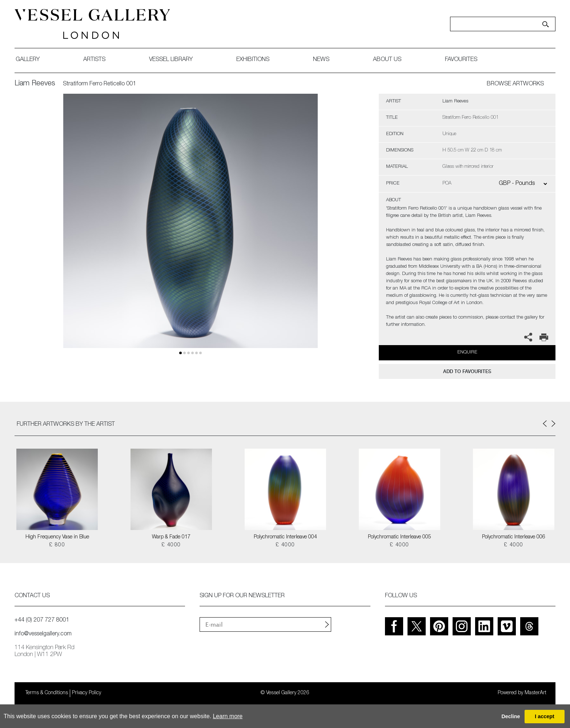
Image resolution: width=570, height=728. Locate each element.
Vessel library (171, 60)
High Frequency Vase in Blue (57, 537)
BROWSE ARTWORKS (515, 84)
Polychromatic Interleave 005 (400, 537)
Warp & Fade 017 (171, 537)
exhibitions (253, 60)
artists (94, 60)
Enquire (467, 353)
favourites (461, 60)
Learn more (228, 716)
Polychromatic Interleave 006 (514, 537)
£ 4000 (171, 545)
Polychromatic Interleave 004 (285, 537)
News (321, 60)
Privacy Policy (87, 693)
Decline (511, 716)
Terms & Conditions (47, 693)
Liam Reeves (35, 84)
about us (387, 60)
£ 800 (57, 545)
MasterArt (535, 693)
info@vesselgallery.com (43, 634)
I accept (545, 716)
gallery (28, 60)
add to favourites (467, 371)
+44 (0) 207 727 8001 (42, 620)
